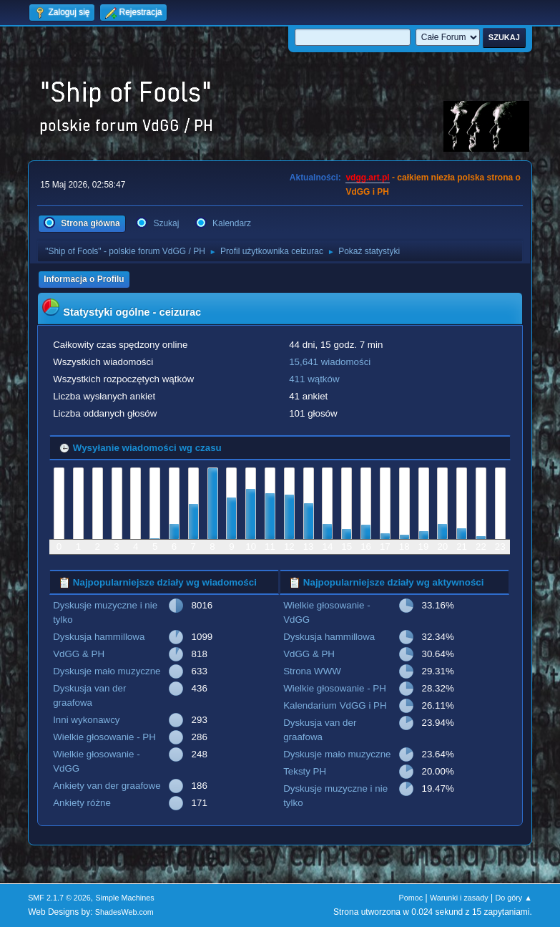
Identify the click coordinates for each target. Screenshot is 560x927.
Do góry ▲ (513, 898)
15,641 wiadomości (330, 362)
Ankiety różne (82, 803)
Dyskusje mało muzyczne (107, 671)
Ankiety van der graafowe (107, 786)
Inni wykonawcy (86, 720)
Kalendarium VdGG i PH (335, 705)
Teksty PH (305, 771)
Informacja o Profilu (84, 279)
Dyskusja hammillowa (99, 637)
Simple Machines (124, 898)
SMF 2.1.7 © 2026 (59, 898)
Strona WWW (312, 671)
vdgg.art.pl (367, 178)
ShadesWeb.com (124, 912)
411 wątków (314, 379)
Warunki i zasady (459, 898)
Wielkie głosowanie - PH (104, 737)
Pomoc (411, 898)
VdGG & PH (79, 654)
